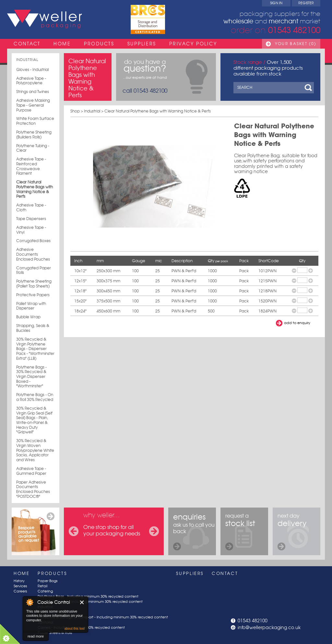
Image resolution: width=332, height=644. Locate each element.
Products (99, 44)
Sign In (276, 3)
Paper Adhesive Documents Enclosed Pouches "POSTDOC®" (33, 489)
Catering (45, 591)
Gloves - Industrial (32, 70)
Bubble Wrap (28, 317)
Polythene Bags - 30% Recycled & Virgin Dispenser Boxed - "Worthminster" (31, 377)
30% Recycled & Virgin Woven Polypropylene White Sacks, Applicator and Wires (35, 450)
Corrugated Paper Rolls (34, 270)
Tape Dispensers (31, 219)
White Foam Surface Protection (35, 121)
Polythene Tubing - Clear (33, 148)
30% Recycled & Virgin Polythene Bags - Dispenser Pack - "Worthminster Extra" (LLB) (35, 349)
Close (82, 602)
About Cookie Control (30, 602)
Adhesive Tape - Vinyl (31, 230)
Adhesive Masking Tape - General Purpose (33, 105)
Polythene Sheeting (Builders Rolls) (34, 135)
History (19, 581)
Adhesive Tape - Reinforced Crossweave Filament (31, 166)
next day (292, 531)
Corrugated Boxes (33, 241)
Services (20, 586)
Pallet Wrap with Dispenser (31, 306)
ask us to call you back (194, 531)
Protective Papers (33, 295)
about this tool (75, 629)
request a (240, 531)
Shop (75, 111)
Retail (42, 586)
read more (36, 636)
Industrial (27, 60)
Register (306, 3)
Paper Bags (47, 581)
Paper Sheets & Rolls (55, 633)
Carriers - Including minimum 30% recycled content (81, 628)
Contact (27, 44)
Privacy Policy (193, 44)
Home (62, 44)
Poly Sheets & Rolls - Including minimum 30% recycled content (90, 602)
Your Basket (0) (296, 44)
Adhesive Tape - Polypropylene (31, 81)
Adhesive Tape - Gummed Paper (31, 471)
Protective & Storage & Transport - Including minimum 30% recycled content (103, 617)
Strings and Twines (33, 92)
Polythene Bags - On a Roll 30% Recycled (35, 397)
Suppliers (142, 44)
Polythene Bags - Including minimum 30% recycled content (88, 597)
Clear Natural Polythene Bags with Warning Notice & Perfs (35, 189)
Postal (43, 612)
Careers (20, 591)
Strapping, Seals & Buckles (33, 328)
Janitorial (45, 622)
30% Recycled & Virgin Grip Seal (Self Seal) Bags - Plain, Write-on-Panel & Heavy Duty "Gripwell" (34, 420)
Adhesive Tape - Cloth (31, 208)
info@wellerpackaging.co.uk (269, 627)
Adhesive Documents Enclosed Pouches (33, 254)
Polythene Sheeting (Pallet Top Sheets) (34, 284)
